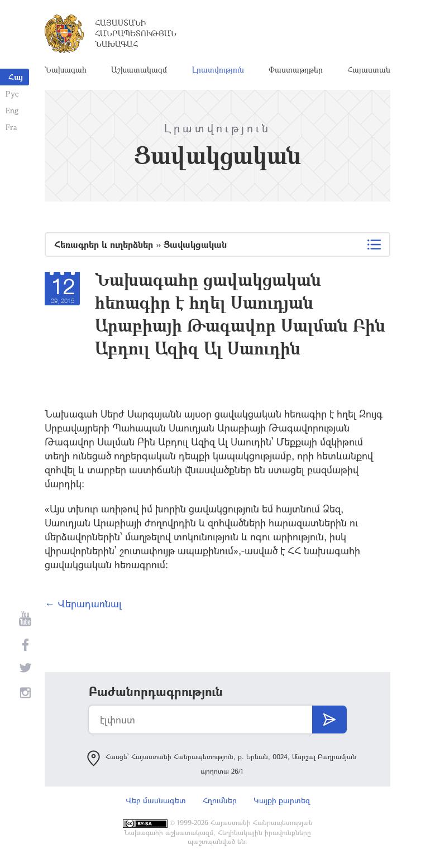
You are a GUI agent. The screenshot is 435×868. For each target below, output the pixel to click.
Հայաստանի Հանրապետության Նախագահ (136, 33)
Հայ (16, 77)
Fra (11, 127)
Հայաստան (369, 69)
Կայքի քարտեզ (282, 800)
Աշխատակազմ (139, 69)
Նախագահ (66, 69)
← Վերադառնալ (83, 603)
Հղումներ (220, 800)
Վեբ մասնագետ (156, 800)
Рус (12, 93)
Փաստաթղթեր (296, 69)
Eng (12, 110)
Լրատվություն (218, 69)
